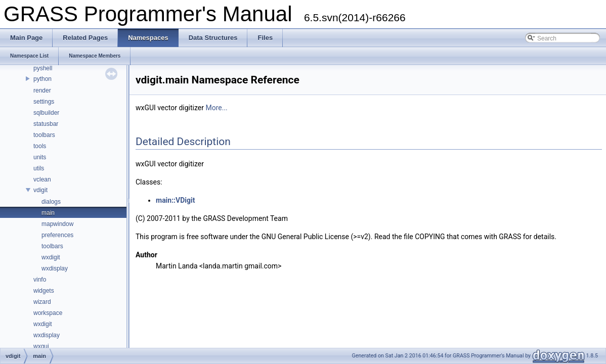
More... (216, 108)
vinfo (40, 280)
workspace (48, 313)
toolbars (44, 135)
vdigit (40, 190)
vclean (42, 179)
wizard (42, 302)
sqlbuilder (46, 113)
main (48, 213)
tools (40, 146)
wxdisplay (55, 268)
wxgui (41, 346)
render (42, 90)
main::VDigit (175, 200)
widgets (44, 291)
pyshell (43, 68)
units (40, 157)
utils (39, 168)
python (42, 79)
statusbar (46, 124)
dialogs (51, 202)
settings (44, 102)
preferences (57, 235)
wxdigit (51, 257)
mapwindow (57, 224)
